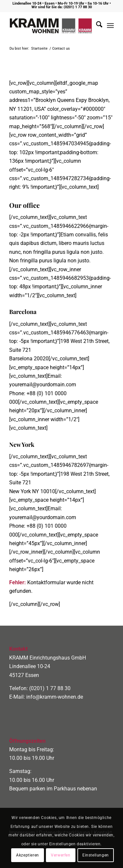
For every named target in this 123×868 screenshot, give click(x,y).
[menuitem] (96, 26)
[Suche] (96, 26)
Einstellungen (96, 855)
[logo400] (51, 26)
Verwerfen (61, 855)
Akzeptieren (28, 855)
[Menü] (110, 26)
